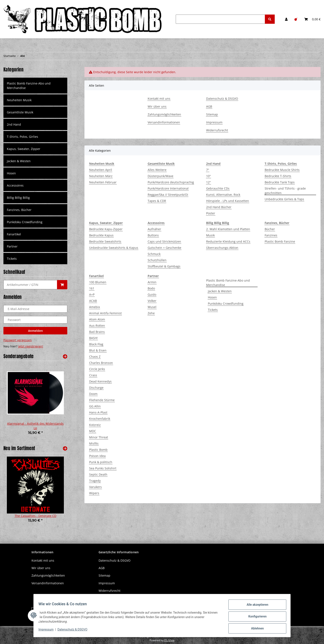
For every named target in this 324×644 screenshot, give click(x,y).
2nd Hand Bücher (219, 207)
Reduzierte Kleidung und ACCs (228, 241)
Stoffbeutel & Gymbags (164, 266)
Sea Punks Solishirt (103, 468)
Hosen (212, 297)
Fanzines (271, 235)
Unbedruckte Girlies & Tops (284, 199)
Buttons (153, 235)
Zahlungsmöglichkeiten (164, 114)
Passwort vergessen (18, 340)
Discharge (96, 388)
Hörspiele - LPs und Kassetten (228, 201)
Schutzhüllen (157, 260)
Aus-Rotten (97, 326)
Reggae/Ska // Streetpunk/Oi (168, 195)
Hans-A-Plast (98, 412)
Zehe (151, 313)
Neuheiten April (101, 170)
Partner (12, 246)
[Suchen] (220, 19)
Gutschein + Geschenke (164, 248)
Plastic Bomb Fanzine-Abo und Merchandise (228, 283)
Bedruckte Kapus (101, 235)
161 (92, 288)
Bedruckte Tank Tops (280, 182)
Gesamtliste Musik (20, 112)
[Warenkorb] (312, 19)
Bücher (270, 229)
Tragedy (95, 481)
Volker (152, 301)
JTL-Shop (169, 640)
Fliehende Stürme (102, 400)
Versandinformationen (164, 122)
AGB (209, 106)
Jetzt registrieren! (31, 346)
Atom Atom (97, 319)
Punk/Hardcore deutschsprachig (171, 182)
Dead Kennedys (100, 381)
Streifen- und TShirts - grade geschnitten (285, 191)
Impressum (214, 122)
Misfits (94, 443)
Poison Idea (97, 456)
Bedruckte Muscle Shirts (282, 170)
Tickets (213, 310)
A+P (92, 295)
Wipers (94, 493)
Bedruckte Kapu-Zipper (106, 229)
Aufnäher (154, 229)
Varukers (95, 487)
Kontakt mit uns (159, 99)
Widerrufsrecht (217, 130)
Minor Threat (99, 437)
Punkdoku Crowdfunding (226, 303)
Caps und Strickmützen (164, 241)
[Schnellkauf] (30, 285)
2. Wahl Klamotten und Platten (228, 229)
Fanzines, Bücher (19, 210)
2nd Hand (14, 124)
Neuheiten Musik (19, 100)
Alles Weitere (157, 170)
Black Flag (96, 344)
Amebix (94, 307)
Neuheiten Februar (103, 182)
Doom (93, 394)
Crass (93, 375)
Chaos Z (95, 357)
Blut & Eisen (98, 350)
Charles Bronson (101, 363)
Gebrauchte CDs (218, 188)
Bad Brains (97, 332)
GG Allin (95, 406)
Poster (211, 213)
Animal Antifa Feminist (105, 313)
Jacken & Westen (220, 291)
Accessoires (15, 185)
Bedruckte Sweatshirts (105, 241)
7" (208, 170)
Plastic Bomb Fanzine (280, 241)
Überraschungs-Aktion (222, 248)
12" (208, 182)
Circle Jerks (97, 369)
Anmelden (35, 331)
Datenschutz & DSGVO (222, 99)
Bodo (151, 288)
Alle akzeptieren (255, 607)
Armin (152, 282)
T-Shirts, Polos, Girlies (22, 137)
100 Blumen (98, 282)
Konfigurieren (255, 618)
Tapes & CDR (157, 201)
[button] (286, 19)
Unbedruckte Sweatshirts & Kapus (114, 248)
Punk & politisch (101, 462)
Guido (152, 295)
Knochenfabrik (100, 419)
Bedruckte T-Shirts (278, 176)
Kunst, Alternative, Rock (223, 195)
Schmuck (154, 254)
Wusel (152, 307)
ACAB (93, 301)
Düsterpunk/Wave (160, 176)
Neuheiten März (101, 176)
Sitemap (212, 114)
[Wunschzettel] (296, 19)
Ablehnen (255, 629)
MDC (93, 431)
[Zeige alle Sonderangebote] (65, 356)
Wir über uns (157, 106)
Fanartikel (14, 234)
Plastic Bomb (98, 450)
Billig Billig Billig (18, 198)
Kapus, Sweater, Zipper (24, 149)
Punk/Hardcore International (168, 188)
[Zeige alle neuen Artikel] (65, 448)
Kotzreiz (95, 425)
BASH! (93, 338)
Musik (210, 235)
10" (208, 176)
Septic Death (98, 474)
